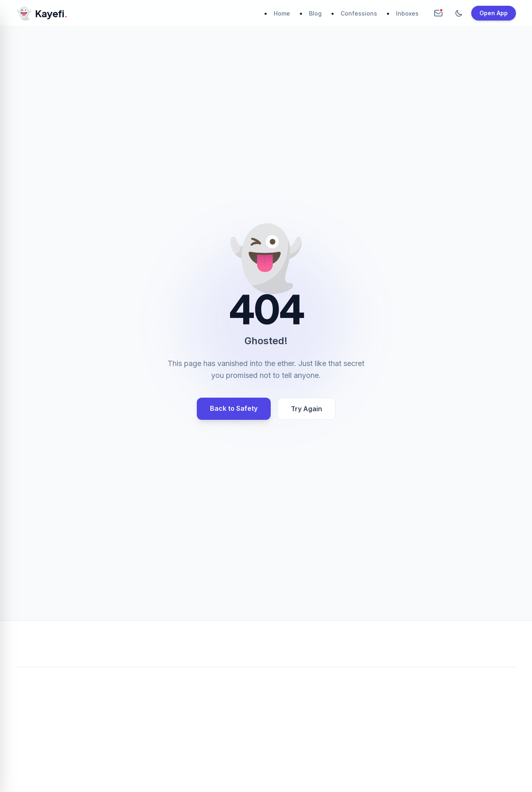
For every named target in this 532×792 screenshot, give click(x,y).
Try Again (306, 409)
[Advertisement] (266, 734)
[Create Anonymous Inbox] (438, 13)
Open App (494, 13)
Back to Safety (234, 408)
